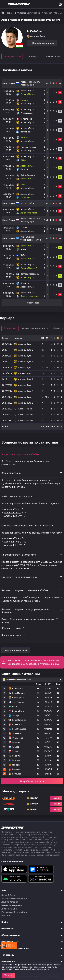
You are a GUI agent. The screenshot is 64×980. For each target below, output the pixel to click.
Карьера (33, 56)
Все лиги (6, 916)
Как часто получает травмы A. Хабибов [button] (25, 590)
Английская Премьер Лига (14, 899)
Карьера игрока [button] (11, 473)
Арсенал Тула (12, 509)
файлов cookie (42, 969)
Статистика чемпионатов (35, 328)
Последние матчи (12, 56)
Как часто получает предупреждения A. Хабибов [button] (25, 611)
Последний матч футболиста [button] (19, 555)
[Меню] (3, 4)
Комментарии (53, 56)
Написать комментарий (16, 650)
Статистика (10, 328)
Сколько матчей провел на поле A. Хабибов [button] (27, 525)
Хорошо (8, 975)
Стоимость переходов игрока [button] (19, 577)
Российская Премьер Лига (14, 912)
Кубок (31, 203)
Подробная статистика (32, 781)
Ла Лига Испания (10, 902)
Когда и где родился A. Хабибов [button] (20, 454)
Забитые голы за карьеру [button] (17, 496)
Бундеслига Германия (12, 905)
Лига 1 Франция (9, 909)
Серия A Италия (9, 895)
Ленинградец (47, 565)
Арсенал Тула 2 (13, 513)
